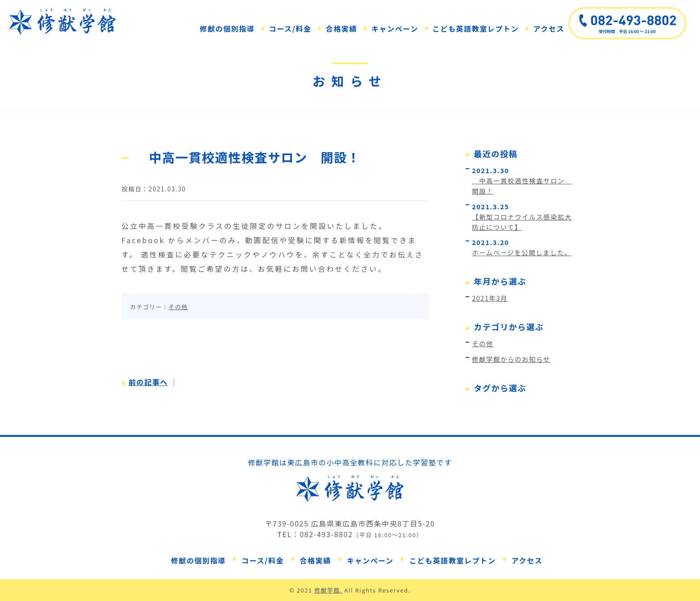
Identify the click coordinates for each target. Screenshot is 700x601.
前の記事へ (148, 382)
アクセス (549, 29)
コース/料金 (290, 29)
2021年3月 (490, 298)
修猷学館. (328, 590)
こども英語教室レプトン (476, 29)
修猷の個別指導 (227, 29)
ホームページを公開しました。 (522, 252)
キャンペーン (395, 29)
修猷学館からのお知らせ (511, 359)
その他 (178, 307)
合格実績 (342, 29)
